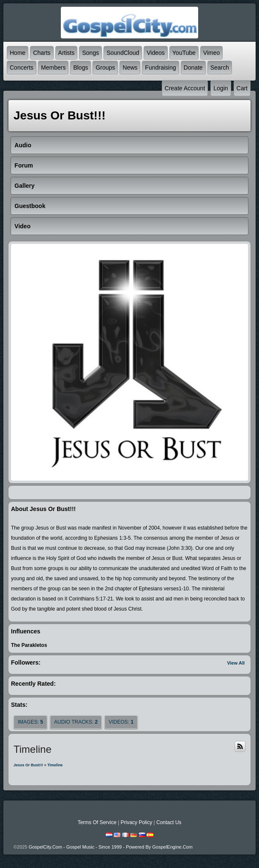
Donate (193, 68)
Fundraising (160, 68)
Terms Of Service (97, 822)
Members (53, 68)
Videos (156, 53)
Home (18, 53)
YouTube (184, 53)
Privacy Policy (136, 822)
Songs (90, 53)
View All (236, 663)
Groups (105, 68)
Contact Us (169, 822)
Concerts (22, 68)
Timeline (55, 765)
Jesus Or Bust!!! (28, 765)
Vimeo (211, 53)
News (130, 68)
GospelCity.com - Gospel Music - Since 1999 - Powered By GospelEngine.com (111, 847)
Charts (42, 53)
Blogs (80, 68)
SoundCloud (123, 53)
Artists (67, 53)
